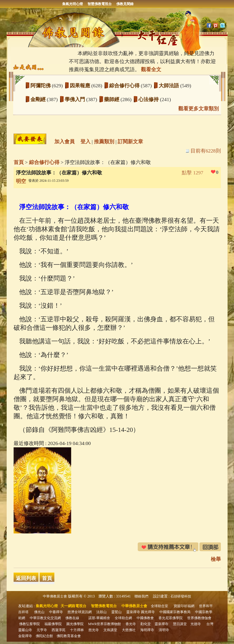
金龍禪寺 (25, 636)
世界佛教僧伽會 (199, 618)
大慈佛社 (129, 630)
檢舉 (216, 559)
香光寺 (131, 624)
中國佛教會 (145, 618)
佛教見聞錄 (125, 4)
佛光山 (39, 612)
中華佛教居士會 (55, 596)
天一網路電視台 (73, 606)
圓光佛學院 (75, 624)
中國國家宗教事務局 (175, 612)
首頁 (19, 162)
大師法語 (170, 86)
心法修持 (149, 99)
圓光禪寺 (148, 612)
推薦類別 (104, 142)
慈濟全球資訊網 (80, 612)
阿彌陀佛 (41, 86)
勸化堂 (146, 624)
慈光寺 (94, 630)
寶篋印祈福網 (184, 606)
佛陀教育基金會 (69, 636)
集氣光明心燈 (73, 4)
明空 (21, 181)
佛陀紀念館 (44, 636)
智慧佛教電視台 (100, 4)
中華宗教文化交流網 (45, 618)
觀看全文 (151, 69)
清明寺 (164, 630)
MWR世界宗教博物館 (105, 624)
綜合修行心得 (125, 86)
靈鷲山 (116, 612)
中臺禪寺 (56, 612)
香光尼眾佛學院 (171, 618)
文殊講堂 (110, 630)
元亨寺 (42, 630)
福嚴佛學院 (53, 624)
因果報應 (81, 86)
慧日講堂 (180, 624)
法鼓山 (101, 612)
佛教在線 (72, 618)
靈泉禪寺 (133, 612)
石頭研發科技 (181, 596)
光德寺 (196, 624)
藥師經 (112, 99)
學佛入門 (76, 99)
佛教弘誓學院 (29, 624)
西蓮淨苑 (58, 630)
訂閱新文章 (130, 142)
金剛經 (39, 99)
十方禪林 (77, 630)
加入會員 (64, 142)
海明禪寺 (147, 630)
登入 (85, 142)
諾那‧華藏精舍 (99, 618)
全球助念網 (123, 618)
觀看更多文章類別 (199, 109)
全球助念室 (159, 606)
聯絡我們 (141, 596)
